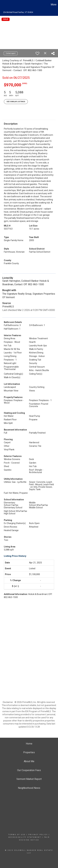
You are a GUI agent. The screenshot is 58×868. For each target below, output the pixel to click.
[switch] (37, 53)
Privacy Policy (38, 835)
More (54, 5)
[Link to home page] (3, 5)
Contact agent (11, 53)
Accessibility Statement (25, 837)
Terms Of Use (17, 835)
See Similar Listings (16, 102)
